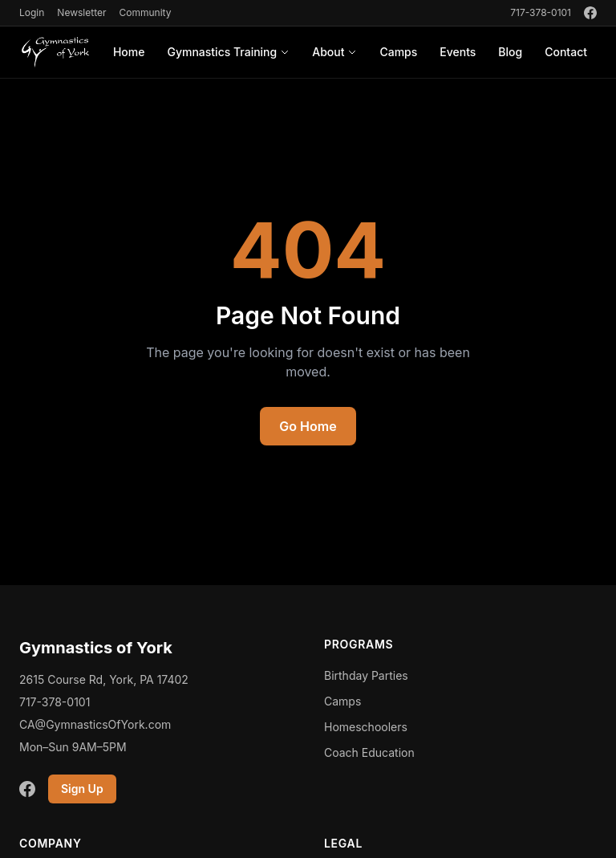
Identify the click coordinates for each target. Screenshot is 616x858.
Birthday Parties (366, 675)
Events (458, 52)
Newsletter (81, 12)
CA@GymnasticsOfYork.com (95, 724)
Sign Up (82, 789)
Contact (566, 52)
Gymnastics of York (96, 648)
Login (32, 12)
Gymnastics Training (228, 52)
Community (145, 12)
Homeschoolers (366, 727)
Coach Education (369, 752)
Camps (398, 52)
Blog (510, 52)
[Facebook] (590, 13)
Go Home (308, 426)
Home (129, 52)
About (334, 52)
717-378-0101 (541, 12)
